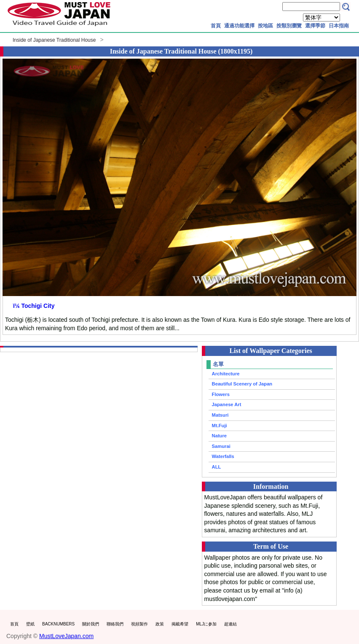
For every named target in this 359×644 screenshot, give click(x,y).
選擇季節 (315, 26)
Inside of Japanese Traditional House (54, 40)
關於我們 (91, 624)
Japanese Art (227, 404)
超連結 (230, 624)
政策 (160, 624)
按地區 (265, 26)
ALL (217, 467)
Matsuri (220, 415)
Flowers (221, 394)
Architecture (226, 374)
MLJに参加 (206, 624)
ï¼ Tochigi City (34, 306)
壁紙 (30, 624)
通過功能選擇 (239, 26)
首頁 (216, 26)
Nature (219, 436)
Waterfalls (223, 456)
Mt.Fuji (220, 426)
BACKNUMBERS (58, 624)
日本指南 (339, 26)
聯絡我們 (115, 624)
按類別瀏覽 (289, 26)
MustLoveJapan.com (66, 636)
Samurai (221, 446)
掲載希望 (180, 624)
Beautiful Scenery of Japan (242, 384)
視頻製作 (139, 624)
